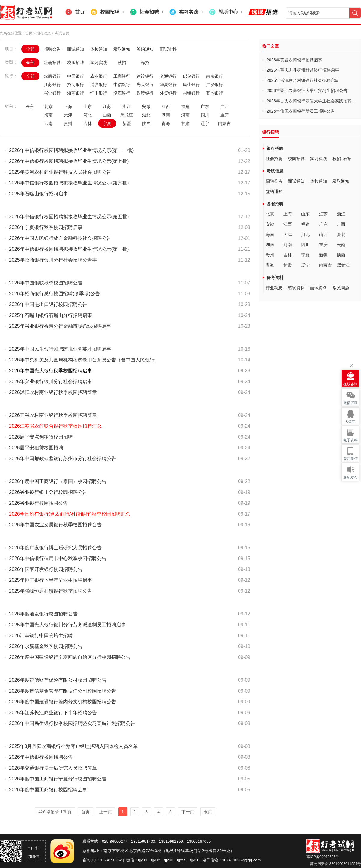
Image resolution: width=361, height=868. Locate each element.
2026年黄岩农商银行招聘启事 (294, 60)
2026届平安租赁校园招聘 (36, 448)
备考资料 (275, 277)
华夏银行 (168, 85)
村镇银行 (191, 93)
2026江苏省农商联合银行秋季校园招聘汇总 (55, 426)
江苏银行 (52, 85)
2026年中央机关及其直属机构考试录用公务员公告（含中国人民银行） (84, 360)
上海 (68, 107)
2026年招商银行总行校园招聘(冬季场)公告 (54, 294)
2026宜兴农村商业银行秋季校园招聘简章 (53, 415)
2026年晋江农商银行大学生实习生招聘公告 (307, 91)
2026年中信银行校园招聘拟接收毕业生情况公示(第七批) (69, 161)
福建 (185, 107)
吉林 (88, 123)
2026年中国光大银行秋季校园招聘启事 (51, 371)
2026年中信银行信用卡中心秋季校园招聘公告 (58, 558)
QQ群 (350, 421)
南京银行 (214, 76)
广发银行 (214, 85)
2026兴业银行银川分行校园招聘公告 (48, 492)
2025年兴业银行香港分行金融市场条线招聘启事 (60, 326)
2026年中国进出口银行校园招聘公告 (48, 304)
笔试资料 (296, 288)
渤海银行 (122, 93)
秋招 (122, 63)
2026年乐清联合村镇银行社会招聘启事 (303, 80)
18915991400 (143, 841)
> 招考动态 (42, 33)
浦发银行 (99, 85)
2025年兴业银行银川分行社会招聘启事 (51, 381)
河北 (88, 115)
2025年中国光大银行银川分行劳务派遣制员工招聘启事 (67, 625)
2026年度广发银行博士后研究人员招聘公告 (55, 548)
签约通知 (145, 49)
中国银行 (76, 76)
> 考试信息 (60, 33)
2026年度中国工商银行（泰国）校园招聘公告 (58, 481)
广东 (205, 107)
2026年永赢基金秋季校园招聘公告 (46, 646)
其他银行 (214, 93)
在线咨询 (350, 384)
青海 (166, 123)
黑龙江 (127, 115)
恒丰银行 (99, 93)
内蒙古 (224, 123)
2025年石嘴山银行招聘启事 (39, 194)
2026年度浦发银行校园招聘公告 (43, 614)
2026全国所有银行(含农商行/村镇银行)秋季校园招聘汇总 (70, 514)
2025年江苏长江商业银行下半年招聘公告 (53, 713)
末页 (208, 812)
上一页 (106, 812)
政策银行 (145, 93)
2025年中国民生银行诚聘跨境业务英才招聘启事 (60, 349)
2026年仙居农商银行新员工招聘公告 (301, 111)
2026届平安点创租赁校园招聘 (41, 437)
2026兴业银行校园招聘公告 (39, 503)
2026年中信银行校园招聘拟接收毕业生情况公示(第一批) (69, 249)
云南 (48, 123)
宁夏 (107, 123)
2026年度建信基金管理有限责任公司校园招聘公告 (63, 691)
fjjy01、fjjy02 (149, 860)
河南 (185, 115)
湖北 (146, 115)
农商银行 (52, 76)
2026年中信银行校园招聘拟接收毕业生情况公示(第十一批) (71, 150)
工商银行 (122, 76)
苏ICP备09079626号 (323, 857)
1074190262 (111, 860)
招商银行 (76, 85)
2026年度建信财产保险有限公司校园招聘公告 (58, 680)
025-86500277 (115, 841)
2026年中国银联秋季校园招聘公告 (46, 283)
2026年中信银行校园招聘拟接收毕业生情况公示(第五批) (69, 217)
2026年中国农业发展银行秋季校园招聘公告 (55, 525)
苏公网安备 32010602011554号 (335, 864)
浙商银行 (76, 93)
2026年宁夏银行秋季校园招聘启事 (46, 227)
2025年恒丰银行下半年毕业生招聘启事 (51, 580)
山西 (107, 115)
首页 (29, 33)
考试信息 (275, 171)
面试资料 (168, 49)
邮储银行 (191, 76)
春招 (145, 63)
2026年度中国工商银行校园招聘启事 (48, 790)
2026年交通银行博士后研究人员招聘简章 (53, 768)
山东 (88, 107)
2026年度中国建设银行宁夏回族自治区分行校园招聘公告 (70, 657)
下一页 (188, 812)
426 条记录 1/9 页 (55, 812)
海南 (48, 115)
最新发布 (350, 477)
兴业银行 (52, 93)
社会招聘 (52, 63)
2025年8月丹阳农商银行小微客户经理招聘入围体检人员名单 (74, 746)
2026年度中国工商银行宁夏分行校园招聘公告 (58, 779)
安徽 (146, 107)
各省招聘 (275, 204)
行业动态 (274, 288)
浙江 (127, 107)
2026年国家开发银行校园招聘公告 (46, 569)
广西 (224, 107)
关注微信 (350, 459)
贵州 (68, 123)
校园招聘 (76, 63)
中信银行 (122, 85)
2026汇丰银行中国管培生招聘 (41, 635)
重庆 (224, 115)
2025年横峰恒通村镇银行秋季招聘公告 (51, 591)
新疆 (127, 123)
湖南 (166, 115)
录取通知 (122, 49)
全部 (30, 49)
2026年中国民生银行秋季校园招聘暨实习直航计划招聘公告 (72, 723)
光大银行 (145, 85)
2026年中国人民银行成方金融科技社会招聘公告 (60, 238)
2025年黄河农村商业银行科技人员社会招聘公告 (60, 172)
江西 (166, 107)
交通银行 (168, 76)
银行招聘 (275, 148)
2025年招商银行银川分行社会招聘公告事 (53, 260)
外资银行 (168, 93)
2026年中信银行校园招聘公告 (41, 757)
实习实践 (99, 63)
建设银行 (145, 76)
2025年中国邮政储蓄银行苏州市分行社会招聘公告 (63, 459)
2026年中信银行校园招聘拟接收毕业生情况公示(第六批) (69, 183)
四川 (205, 115)
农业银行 (99, 76)
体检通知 (99, 49)
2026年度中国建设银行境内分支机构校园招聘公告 (63, 702)
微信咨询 (350, 403)
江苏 (107, 107)
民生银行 (191, 85)
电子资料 (350, 440)
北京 (48, 107)
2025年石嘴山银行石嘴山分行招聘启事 (51, 315)
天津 (68, 115)
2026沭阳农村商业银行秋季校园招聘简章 (53, 392)
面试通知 (76, 49)
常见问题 (341, 288)
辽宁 (205, 123)
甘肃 (185, 123)
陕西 (146, 123)
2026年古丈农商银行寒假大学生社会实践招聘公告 (313, 101)
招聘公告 (52, 49)
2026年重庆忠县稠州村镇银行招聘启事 (303, 70)
